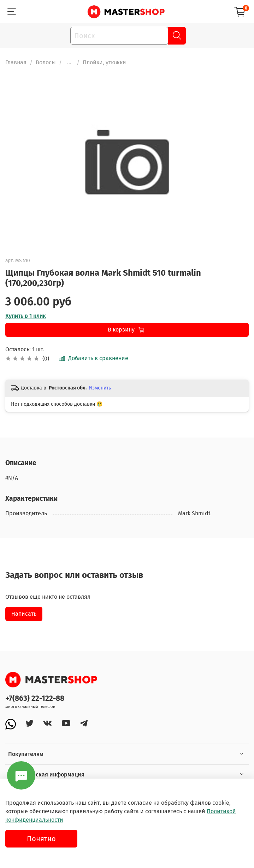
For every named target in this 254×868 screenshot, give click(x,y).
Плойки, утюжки (104, 62)
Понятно (41, 839)
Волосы (46, 62)
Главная (16, 62)
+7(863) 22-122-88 (35, 699)
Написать (24, 614)
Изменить (100, 388)
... (69, 63)
